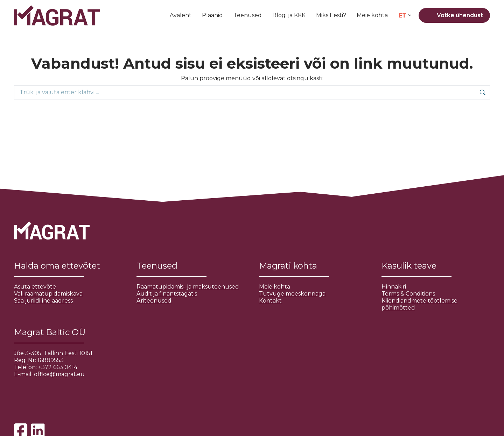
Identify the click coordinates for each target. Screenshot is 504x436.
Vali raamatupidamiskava (48, 294)
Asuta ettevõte (35, 287)
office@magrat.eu (59, 374)
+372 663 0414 (58, 367)
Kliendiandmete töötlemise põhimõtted (419, 304)
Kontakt (270, 301)
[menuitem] (405, 16)
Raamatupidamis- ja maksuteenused (188, 287)
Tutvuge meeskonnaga (292, 294)
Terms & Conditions (408, 294)
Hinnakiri (394, 287)
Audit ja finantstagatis (167, 294)
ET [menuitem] (402, 15)
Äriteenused (154, 301)
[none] (405, 16)
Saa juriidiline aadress (43, 301)
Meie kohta (275, 287)
